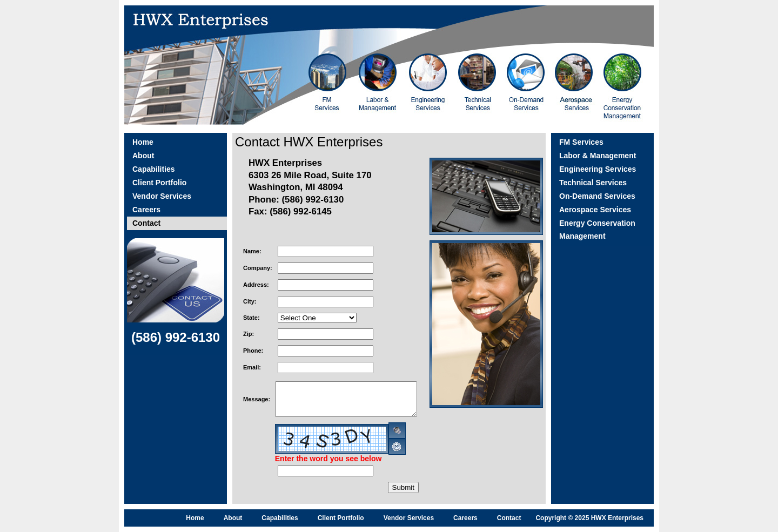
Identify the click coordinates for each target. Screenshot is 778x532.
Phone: (253, 351)
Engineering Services (598, 169)
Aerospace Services (595, 210)
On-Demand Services (597, 196)
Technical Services (593, 183)
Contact (146, 223)
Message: (257, 399)
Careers (146, 210)
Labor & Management (598, 156)
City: (250, 301)
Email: (252, 367)
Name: (252, 251)
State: (251, 318)
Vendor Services (162, 196)
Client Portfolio (159, 183)
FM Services (581, 142)
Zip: (249, 334)
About (143, 156)
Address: (256, 285)
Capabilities (154, 169)
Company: (258, 268)
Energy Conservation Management (597, 230)
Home (143, 142)
